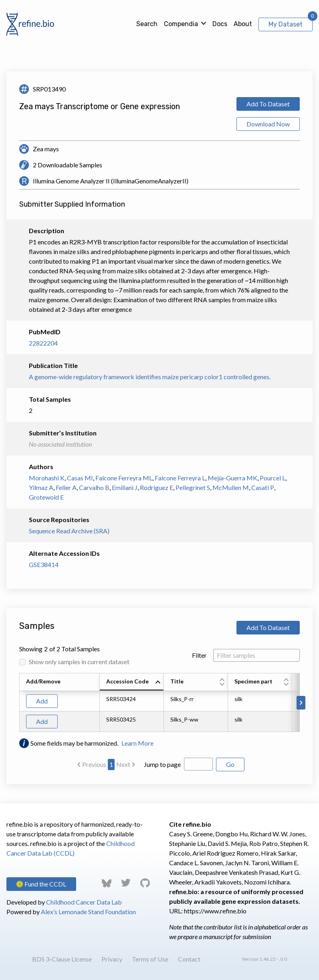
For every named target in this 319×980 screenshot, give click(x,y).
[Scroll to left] (18, 703)
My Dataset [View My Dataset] (286, 24)
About (243, 24)
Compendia (181, 24)
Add (42, 701)
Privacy (112, 959)
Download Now (268, 124)
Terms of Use (150, 959)
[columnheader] (132, 682)
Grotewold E (46, 497)
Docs (220, 24)
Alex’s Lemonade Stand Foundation (88, 912)
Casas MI (80, 478)
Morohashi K (47, 478)
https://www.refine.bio (215, 911)
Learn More (137, 743)
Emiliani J (125, 487)
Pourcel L (273, 478)
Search (147, 24)
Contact (189, 959)
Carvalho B (94, 487)
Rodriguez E (156, 487)
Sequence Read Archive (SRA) (69, 531)
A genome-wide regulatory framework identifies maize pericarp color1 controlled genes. (150, 377)
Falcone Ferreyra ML (124, 478)
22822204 (43, 343)
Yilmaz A (41, 487)
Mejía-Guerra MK (232, 478)
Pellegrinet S (193, 487)
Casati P (263, 487)
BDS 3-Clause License (62, 959)
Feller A (66, 487)
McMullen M (231, 487)
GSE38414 (44, 564)
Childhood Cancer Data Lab (84, 902)
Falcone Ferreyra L (180, 478)
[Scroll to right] (301, 703)
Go (230, 764)
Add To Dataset (268, 104)
